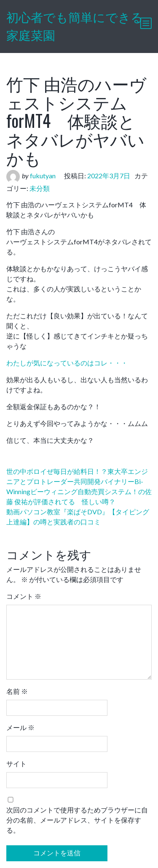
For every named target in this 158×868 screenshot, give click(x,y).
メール (20, 727)
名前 (17, 691)
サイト (16, 763)
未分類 (40, 188)
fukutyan (43, 176)
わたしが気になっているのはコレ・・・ (67, 363)
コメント (24, 596)
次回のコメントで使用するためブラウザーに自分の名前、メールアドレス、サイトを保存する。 (77, 820)
